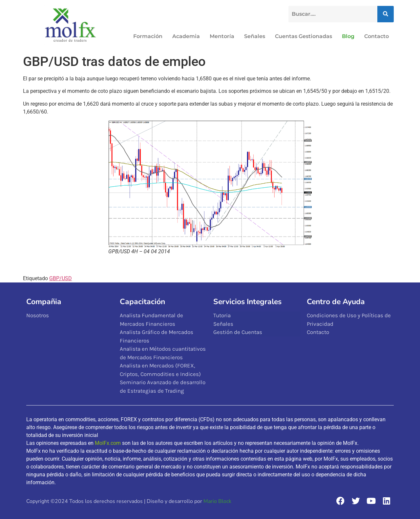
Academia (186, 36)
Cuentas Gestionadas (304, 36)
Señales (255, 36)
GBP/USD (61, 278)
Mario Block (217, 501)
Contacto (377, 36)
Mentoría (222, 36)
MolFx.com (108, 443)
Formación (148, 36)
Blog (348, 36)
